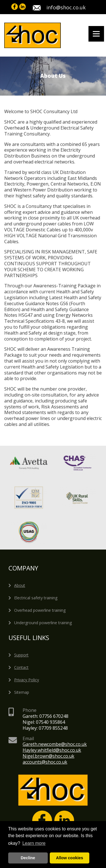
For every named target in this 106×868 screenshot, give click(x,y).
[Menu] (96, 34)
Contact (21, 667)
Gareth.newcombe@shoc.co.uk (55, 744)
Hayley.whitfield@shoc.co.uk (52, 750)
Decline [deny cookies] (28, 858)
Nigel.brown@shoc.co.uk (48, 756)
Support (21, 655)
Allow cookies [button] (70, 858)
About (20, 585)
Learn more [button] (34, 843)
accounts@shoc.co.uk (45, 762)
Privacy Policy (27, 680)
